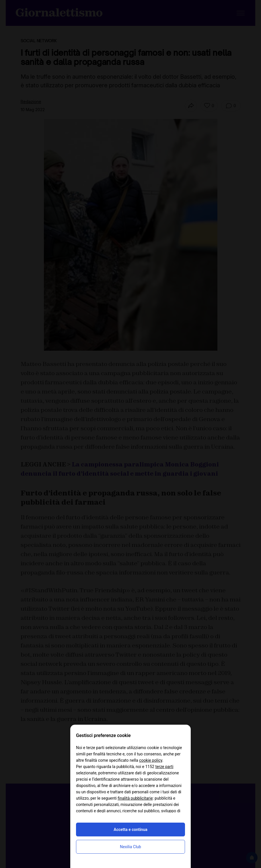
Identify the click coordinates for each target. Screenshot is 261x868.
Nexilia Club (130, 847)
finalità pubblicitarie (135, 798)
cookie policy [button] (151, 760)
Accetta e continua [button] (130, 830)
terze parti (164, 767)
